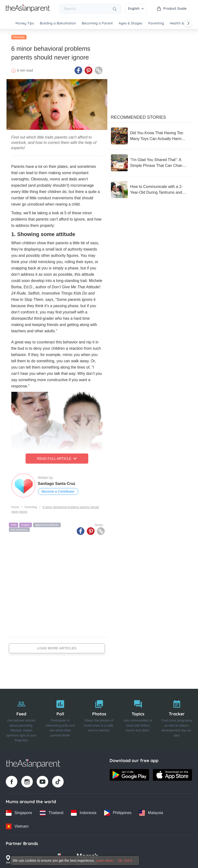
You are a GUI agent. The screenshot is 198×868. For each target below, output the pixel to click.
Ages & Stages (130, 23)
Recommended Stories (139, 116)
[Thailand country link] (51, 811)
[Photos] (99, 718)
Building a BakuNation (58, 23)
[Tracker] (177, 718)
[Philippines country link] (118, 811)
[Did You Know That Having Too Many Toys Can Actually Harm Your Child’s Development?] (150, 134)
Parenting (156, 23)
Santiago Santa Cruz (57, 482)
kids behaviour (19, 528)
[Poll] (60, 718)
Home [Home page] (15, 506)
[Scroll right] (188, 23)
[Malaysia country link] (151, 811)
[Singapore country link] (19, 811)
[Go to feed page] (28, 11)
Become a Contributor (58, 490)
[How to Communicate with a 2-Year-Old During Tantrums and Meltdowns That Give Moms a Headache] (150, 188)
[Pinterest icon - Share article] (89, 69)
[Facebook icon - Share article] (78, 69)
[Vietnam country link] (17, 825)
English (136, 8)
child (14, 523)
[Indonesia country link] (84, 811)
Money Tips (25, 23)
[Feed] (21, 718)
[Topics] (138, 718)
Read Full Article (57, 457)
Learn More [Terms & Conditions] (104, 861)
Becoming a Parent (97, 23)
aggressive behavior (47, 523)
